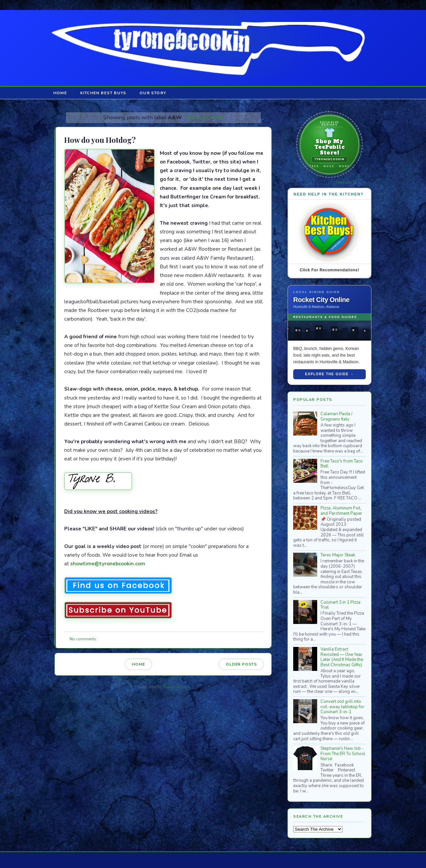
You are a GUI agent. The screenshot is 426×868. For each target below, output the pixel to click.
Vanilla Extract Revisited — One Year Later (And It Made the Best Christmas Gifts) (342, 657)
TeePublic (346, 183)
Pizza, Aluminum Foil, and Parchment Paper (341, 511)
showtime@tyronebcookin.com (108, 564)
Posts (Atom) (176, 687)
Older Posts (241, 664)
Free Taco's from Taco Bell (342, 464)
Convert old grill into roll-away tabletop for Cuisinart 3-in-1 (342, 707)
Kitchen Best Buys (103, 93)
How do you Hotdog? (100, 140)
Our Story (153, 93)
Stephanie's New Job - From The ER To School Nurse (343, 754)
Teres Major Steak (338, 555)
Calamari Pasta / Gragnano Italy (336, 417)
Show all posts (205, 117)
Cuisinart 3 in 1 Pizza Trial (340, 605)
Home (60, 93)
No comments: (83, 639)
